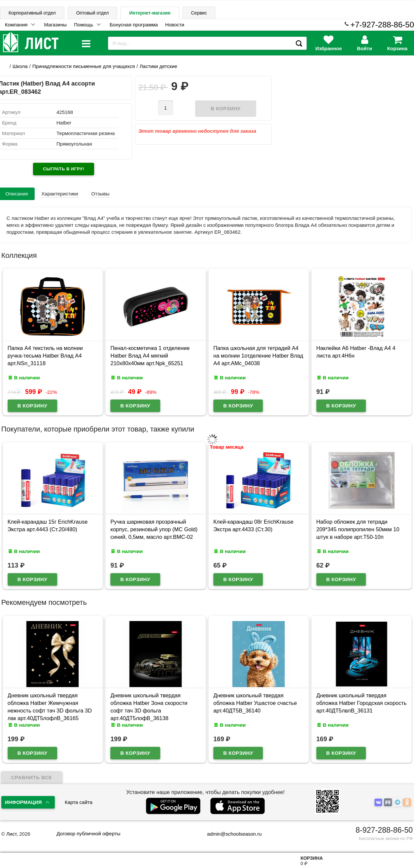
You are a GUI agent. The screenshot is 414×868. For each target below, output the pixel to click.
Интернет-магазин (150, 13)
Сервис (199, 13)
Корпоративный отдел (32, 13)
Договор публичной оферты (88, 833)
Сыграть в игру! (64, 169)
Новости (175, 25)
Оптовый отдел (93, 13)
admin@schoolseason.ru (230, 834)
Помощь (84, 25)
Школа (20, 66)
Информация (23, 802)
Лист (11, 834)
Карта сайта (79, 802)
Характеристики (60, 194)
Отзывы (101, 194)
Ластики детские (158, 66)
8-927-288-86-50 (384, 830)
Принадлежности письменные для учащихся (84, 66)
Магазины (55, 25)
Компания (16, 25)
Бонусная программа (134, 25)
